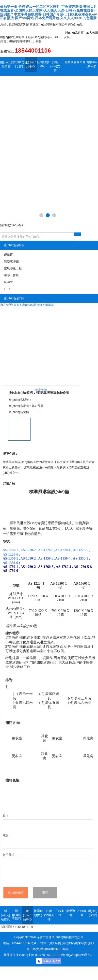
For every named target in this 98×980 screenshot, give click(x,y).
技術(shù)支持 (55, 66)
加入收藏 (92, 33)
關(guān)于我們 (18, 64)
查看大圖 (41, 390)
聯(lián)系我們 (92, 64)
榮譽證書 (71, 913)
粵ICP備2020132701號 (50, 955)
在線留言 (80, 62)
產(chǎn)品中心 (31, 65)
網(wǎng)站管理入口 (79, 955)
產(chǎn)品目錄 (32, 305)
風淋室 (49, 305)
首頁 (17, 305)
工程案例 (67, 62)
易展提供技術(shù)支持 (19, 955)
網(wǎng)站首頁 (6, 65)
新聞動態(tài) (43, 64)
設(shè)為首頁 (74, 33)
